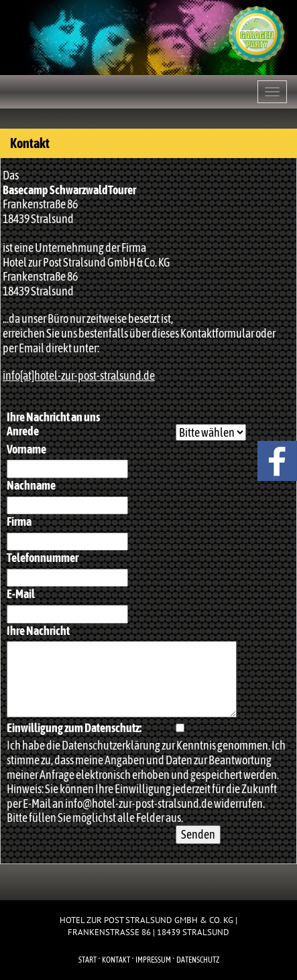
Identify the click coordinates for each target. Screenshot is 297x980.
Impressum (153, 960)
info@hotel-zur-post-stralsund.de (139, 803)
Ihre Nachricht (38, 631)
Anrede (23, 431)
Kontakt (116, 960)
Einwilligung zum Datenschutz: (74, 728)
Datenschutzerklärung (111, 745)
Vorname (26, 449)
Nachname (31, 485)
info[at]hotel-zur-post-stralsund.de (79, 375)
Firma (19, 521)
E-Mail (21, 594)
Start (87, 960)
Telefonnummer (43, 558)
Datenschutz (198, 960)
